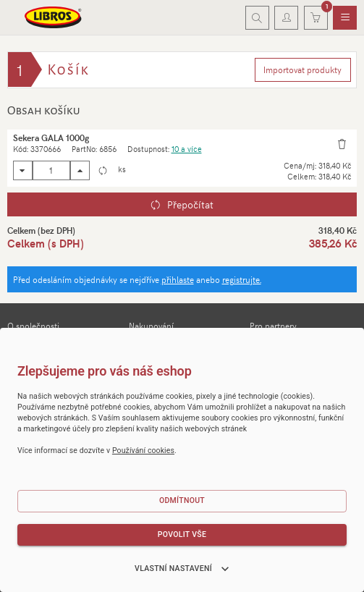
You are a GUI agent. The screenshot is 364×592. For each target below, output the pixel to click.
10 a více (187, 149)
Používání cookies (143, 451)
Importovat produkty (302, 69)
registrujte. (242, 279)
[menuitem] (345, 18)
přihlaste (178, 279)
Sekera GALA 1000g (51, 138)
